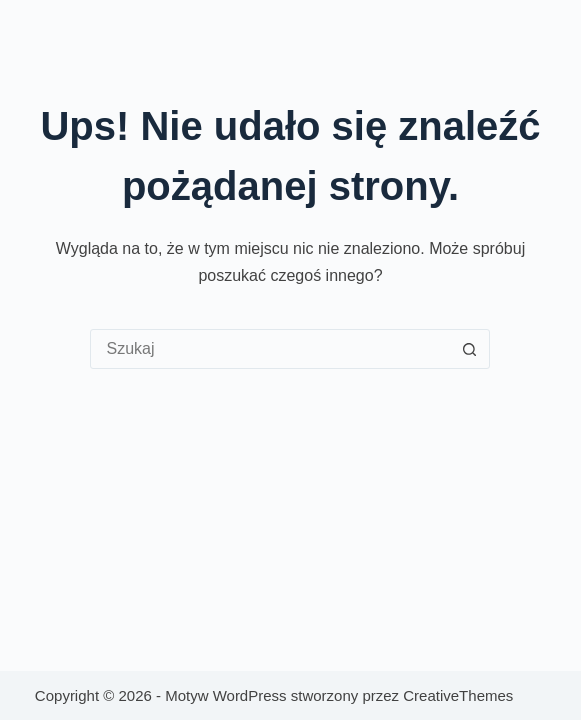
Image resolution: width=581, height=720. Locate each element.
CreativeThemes (458, 695)
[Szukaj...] (270, 349)
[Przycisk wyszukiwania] (469, 349)
